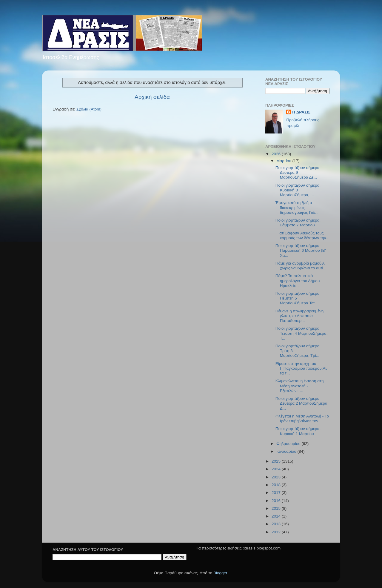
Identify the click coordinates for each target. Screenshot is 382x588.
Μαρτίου (284, 161)
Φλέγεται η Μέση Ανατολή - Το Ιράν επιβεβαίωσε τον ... (302, 419)
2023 (277, 477)
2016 (277, 501)
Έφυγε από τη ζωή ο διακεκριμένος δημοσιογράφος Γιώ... (297, 207)
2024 (277, 469)
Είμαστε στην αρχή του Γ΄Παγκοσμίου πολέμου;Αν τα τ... (301, 368)
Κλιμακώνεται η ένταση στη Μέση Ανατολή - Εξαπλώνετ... (300, 386)
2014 (277, 516)
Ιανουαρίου (287, 451)
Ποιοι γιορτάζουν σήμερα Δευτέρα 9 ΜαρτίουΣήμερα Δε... (298, 172)
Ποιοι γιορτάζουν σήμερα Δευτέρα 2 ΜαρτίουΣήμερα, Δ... (302, 403)
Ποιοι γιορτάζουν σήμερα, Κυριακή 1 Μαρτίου (298, 431)
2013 (277, 524)
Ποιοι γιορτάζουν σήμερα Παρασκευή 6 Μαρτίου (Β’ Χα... (301, 250)
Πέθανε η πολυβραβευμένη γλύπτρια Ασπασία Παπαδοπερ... (300, 316)
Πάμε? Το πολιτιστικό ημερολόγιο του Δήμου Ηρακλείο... (298, 281)
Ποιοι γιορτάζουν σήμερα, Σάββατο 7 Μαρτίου (298, 223)
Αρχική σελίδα (152, 97)
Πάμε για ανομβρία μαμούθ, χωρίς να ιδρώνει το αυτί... (301, 266)
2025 (277, 461)
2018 (277, 485)
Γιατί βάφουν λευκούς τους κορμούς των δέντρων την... (302, 235)
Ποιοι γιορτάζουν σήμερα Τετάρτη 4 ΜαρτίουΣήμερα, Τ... (302, 333)
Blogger (220, 573)
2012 (277, 532)
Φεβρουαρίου (289, 444)
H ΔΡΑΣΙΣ (301, 112)
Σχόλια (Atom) (89, 109)
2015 (277, 508)
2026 (277, 154)
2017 (277, 493)
